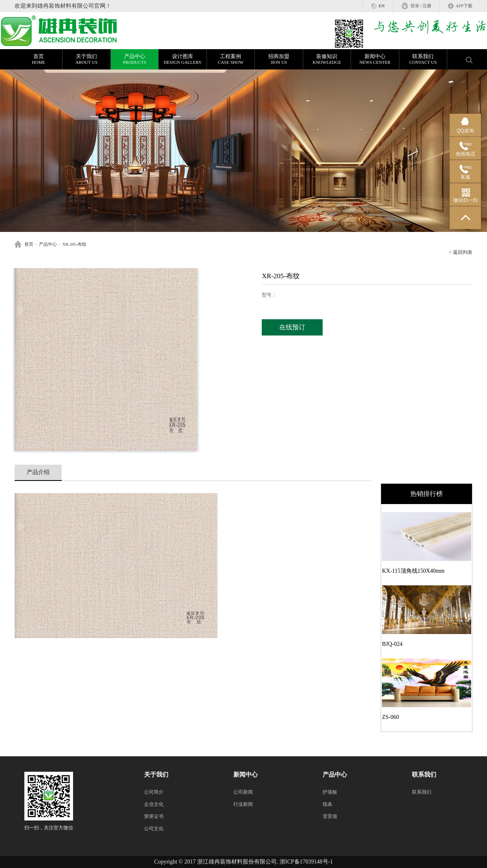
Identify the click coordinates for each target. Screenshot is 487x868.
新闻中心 (375, 59)
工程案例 (231, 59)
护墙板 (330, 792)
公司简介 (154, 792)
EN (382, 6)
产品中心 (135, 59)
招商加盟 (279, 59)
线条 (328, 804)
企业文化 (154, 804)
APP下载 (464, 6)
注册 (427, 6)
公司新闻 (243, 792)
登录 (415, 6)
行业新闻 (243, 804)
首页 (38, 59)
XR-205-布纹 (74, 244)
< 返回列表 (461, 252)
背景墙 (330, 816)
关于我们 (86, 59)
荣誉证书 (154, 816)
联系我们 (423, 59)
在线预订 (292, 327)
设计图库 (182, 59)
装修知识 (327, 59)
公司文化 (154, 829)
